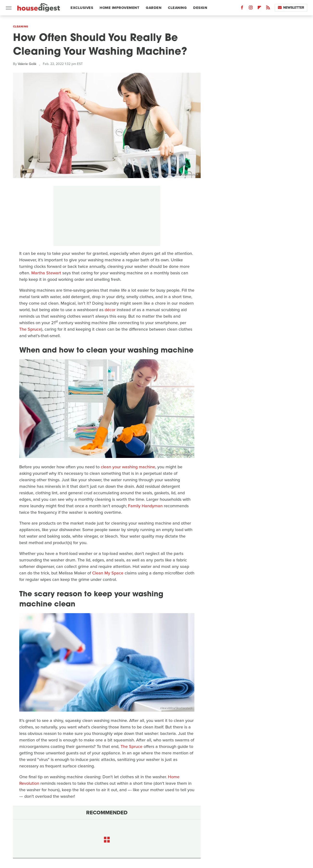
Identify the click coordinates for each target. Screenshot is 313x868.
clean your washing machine (128, 467)
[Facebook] (242, 9)
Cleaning (177, 8)
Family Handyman (145, 506)
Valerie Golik (27, 64)
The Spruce (30, 329)
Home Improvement (119, 8)
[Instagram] (251, 9)
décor (110, 310)
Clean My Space (108, 573)
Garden (154, 8)
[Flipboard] (259, 9)
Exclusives (82, 8)
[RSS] (268, 9)
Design (200, 8)
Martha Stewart (46, 273)
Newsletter (291, 8)
